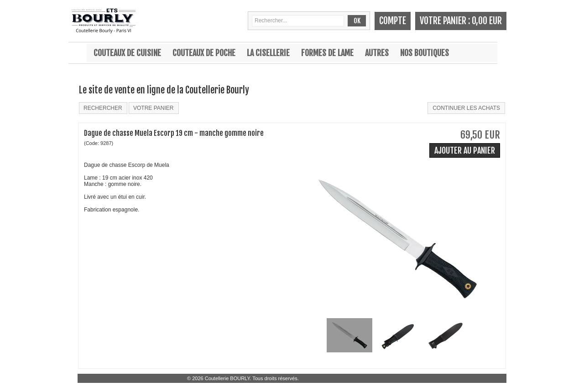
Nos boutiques (425, 53)
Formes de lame (327, 53)
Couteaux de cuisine (127, 53)
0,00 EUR (487, 21)
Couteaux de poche (204, 53)
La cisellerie (268, 53)
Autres (377, 53)
